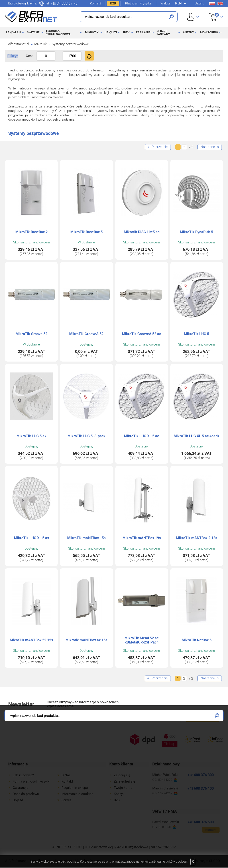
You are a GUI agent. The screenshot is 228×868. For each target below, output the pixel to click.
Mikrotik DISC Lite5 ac (142, 232)
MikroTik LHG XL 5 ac (141, 436)
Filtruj (89, 56)
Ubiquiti (111, 32)
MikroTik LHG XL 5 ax (32, 538)
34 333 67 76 (64, 4)
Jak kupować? (23, 775)
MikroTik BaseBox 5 (87, 232)
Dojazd (18, 800)
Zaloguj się (122, 775)
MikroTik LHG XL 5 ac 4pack (196, 436)
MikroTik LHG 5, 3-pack (87, 436)
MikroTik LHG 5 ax (31, 436)
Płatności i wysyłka (138, 3)
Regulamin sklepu (75, 788)
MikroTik (92, 32)
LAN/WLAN (13, 32)
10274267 (168, 793)
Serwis (66, 800)
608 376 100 (201, 788)
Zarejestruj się (124, 781)
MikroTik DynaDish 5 (196, 232)
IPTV (126, 32)
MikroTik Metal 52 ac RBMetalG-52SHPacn (141, 640)
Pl (212, 3)
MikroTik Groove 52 (32, 334)
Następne (208, 147)
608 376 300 (201, 775)
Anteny (188, 32)
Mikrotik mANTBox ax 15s (86, 640)
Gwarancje (20, 788)
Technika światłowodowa (58, 32)
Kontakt (96, 3)
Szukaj (171, 17)
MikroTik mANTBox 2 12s (196, 538)
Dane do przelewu (26, 794)
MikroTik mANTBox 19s (142, 538)
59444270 (168, 780)
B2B (113, 3)
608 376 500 (201, 822)
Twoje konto (123, 788)
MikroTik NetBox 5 (197, 640)
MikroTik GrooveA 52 (86, 334)
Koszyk (213, 12)
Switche (33, 32)
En (220, 3)
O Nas (66, 775)
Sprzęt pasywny (163, 32)
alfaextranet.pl (19, 44)
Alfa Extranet (31, 16)
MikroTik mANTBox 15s (86, 538)
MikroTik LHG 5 (196, 334)
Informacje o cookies (77, 794)
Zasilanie (143, 32)
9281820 (167, 827)
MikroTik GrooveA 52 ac (141, 334)
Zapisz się (203, 717)
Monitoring (209, 32)
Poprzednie (160, 147)
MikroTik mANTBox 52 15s (31, 640)
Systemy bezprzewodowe (70, 44)
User (193, 17)
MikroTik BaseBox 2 (32, 232)
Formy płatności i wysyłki (32, 781)
